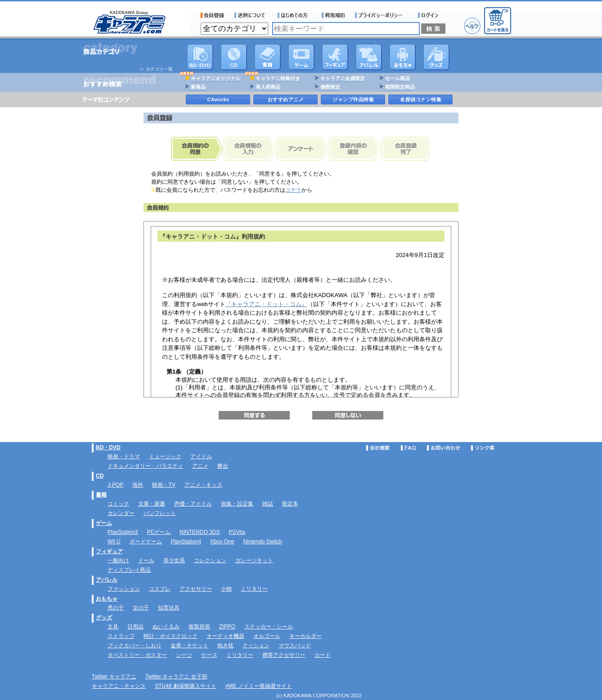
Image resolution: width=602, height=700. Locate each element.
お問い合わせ (444, 448)
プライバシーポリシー (382, 15)
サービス (295, 15)
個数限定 (330, 87)
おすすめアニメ (286, 99)
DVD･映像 (200, 57)
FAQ (408, 448)
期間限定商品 (400, 87)
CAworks (218, 99)
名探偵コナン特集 (421, 99)
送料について (251, 15)
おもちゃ (403, 57)
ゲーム (104, 523)
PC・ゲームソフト (301, 57)
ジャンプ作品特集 (353, 99)
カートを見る (498, 21)
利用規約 (333, 15)
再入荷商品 (268, 87)
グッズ (436, 57)
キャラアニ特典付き (278, 78)
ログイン (429, 15)
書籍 (268, 57)
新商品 (198, 87)
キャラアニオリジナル (216, 78)
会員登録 (213, 15)
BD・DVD (108, 447)
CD (234, 57)
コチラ (293, 190)
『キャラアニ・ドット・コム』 (266, 304)
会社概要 (378, 448)
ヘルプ (472, 26)
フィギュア (335, 57)
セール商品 (398, 78)
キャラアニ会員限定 (343, 78)
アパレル (369, 57)
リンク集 (483, 448)
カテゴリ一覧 (159, 69)
